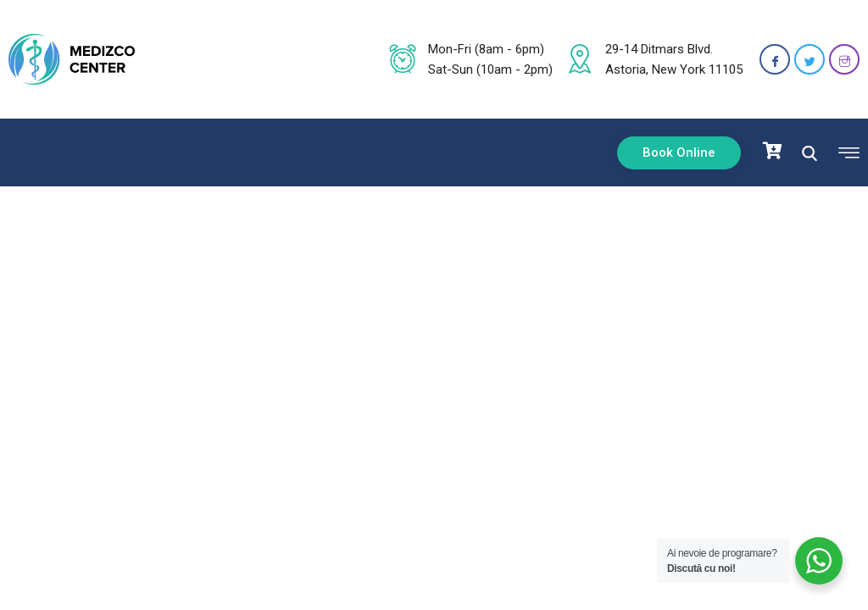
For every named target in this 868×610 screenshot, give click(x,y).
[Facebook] (775, 59)
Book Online (679, 152)
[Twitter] (810, 59)
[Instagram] (844, 59)
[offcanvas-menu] (845, 153)
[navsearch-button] (810, 152)
